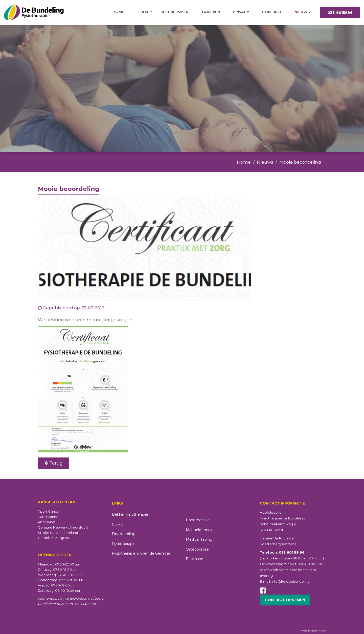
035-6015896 (340, 13)
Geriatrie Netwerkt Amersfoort (63, 527)
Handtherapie (198, 520)
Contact (272, 12)
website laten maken (314, 631)
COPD (118, 524)
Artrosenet (47, 522)
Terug (53, 463)
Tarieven (211, 12)
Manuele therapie (201, 530)
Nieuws (302, 12)
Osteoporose (197, 549)
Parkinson (195, 559)
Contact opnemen (285, 600)
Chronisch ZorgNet (54, 538)
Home (118, 12)
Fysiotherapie (124, 544)
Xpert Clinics (48, 511)
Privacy (241, 12)
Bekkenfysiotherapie (130, 514)
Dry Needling (124, 534)
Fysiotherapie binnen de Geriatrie (141, 553)
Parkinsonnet (49, 517)
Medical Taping (199, 539)
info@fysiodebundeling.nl (292, 581)
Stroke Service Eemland (58, 533)
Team (142, 12)
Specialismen (175, 12)
